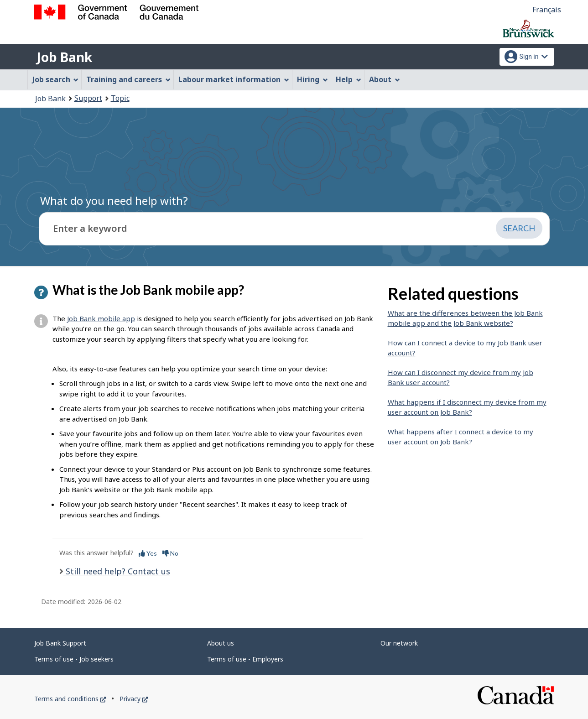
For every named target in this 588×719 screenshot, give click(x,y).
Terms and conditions (70, 699)
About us (221, 643)
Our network (399, 643)
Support (88, 98)
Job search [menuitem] (56, 79)
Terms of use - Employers (245, 659)
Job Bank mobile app (101, 318)
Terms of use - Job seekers (74, 659)
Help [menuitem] (349, 79)
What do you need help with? (114, 201)
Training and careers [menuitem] (128, 79)
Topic (120, 98)
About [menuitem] (385, 79)
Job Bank (64, 57)
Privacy (134, 699)
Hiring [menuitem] (312, 79)
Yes (148, 553)
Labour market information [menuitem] (234, 79)
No (170, 553)
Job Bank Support (60, 643)
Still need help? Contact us (117, 571)
